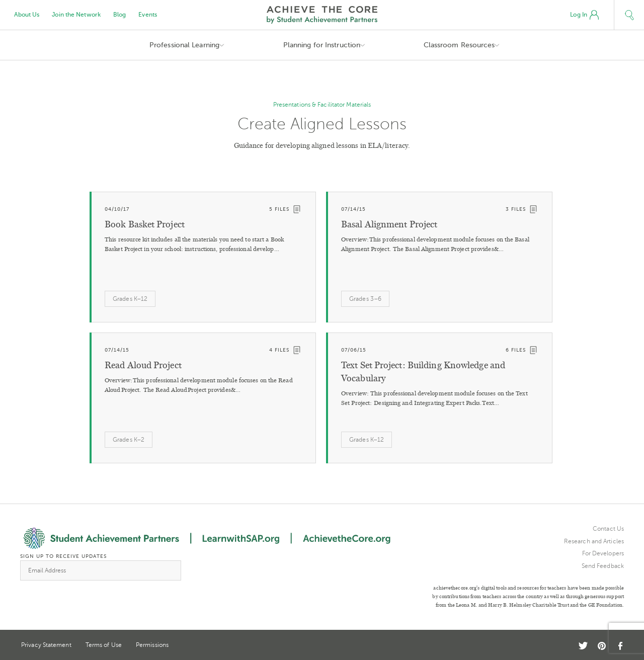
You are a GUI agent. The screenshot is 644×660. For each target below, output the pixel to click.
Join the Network (76, 15)
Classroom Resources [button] (459, 45)
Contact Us (608, 529)
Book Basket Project (145, 224)
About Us (27, 15)
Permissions (152, 645)
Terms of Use (104, 645)
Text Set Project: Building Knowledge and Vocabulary (423, 372)
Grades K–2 (129, 440)
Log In (584, 15)
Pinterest (602, 646)
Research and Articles (594, 541)
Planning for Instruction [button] (322, 45)
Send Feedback (603, 566)
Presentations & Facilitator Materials (322, 105)
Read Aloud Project (143, 365)
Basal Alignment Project (389, 224)
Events (148, 15)
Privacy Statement (46, 645)
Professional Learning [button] (184, 45)
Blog (119, 15)
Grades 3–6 (365, 299)
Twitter (583, 646)
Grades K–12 (130, 299)
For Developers (603, 553)
